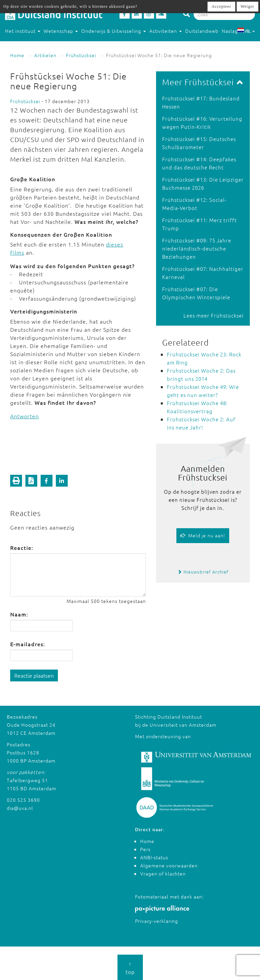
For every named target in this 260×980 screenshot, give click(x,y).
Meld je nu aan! (203, 535)
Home (17, 55)
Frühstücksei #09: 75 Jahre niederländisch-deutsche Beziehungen (197, 248)
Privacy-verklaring (157, 921)
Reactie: (22, 547)
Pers (145, 849)
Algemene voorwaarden (169, 865)
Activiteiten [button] (166, 31)
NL (246, 31)
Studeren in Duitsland (34, 44)
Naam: (19, 614)
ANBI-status (154, 857)
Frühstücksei (81, 55)
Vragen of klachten (163, 873)
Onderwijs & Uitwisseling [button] (114, 31)
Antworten (25, 416)
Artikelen (45, 55)
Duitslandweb (202, 31)
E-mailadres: (28, 644)
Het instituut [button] (23, 31)
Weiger (247, 6)
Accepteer (221, 6)
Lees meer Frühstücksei (214, 315)
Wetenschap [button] (61, 31)
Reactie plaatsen (34, 675)
